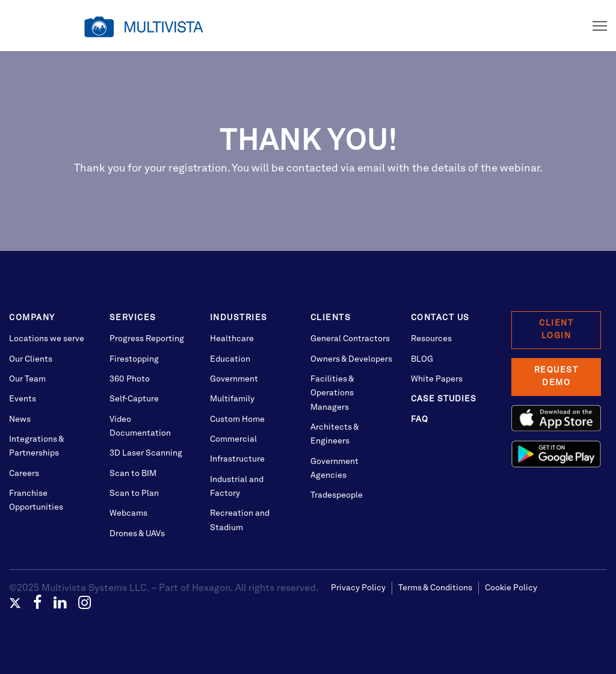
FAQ (420, 419)
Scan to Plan (134, 493)
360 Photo (130, 379)
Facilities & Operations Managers (332, 393)
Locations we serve (47, 339)
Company (32, 318)
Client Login (556, 329)
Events (23, 399)
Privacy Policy (358, 588)
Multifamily (232, 399)
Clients (331, 318)
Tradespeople (337, 495)
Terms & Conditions (435, 588)
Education (230, 359)
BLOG (422, 359)
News (20, 419)
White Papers (437, 379)
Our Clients (31, 359)
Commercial (233, 439)
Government (234, 379)
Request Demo (556, 376)
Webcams (128, 513)
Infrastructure (237, 459)
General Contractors (350, 339)
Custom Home (237, 419)
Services (133, 318)
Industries (239, 318)
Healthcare (232, 339)
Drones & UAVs (137, 534)
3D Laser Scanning (146, 453)
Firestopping (134, 359)
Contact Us (440, 318)
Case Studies (444, 399)
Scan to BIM (133, 474)
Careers (24, 474)
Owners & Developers (351, 359)
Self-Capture (134, 399)
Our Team (27, 379)
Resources (431, 339)
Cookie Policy (511, 588)
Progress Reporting (147, 339)
